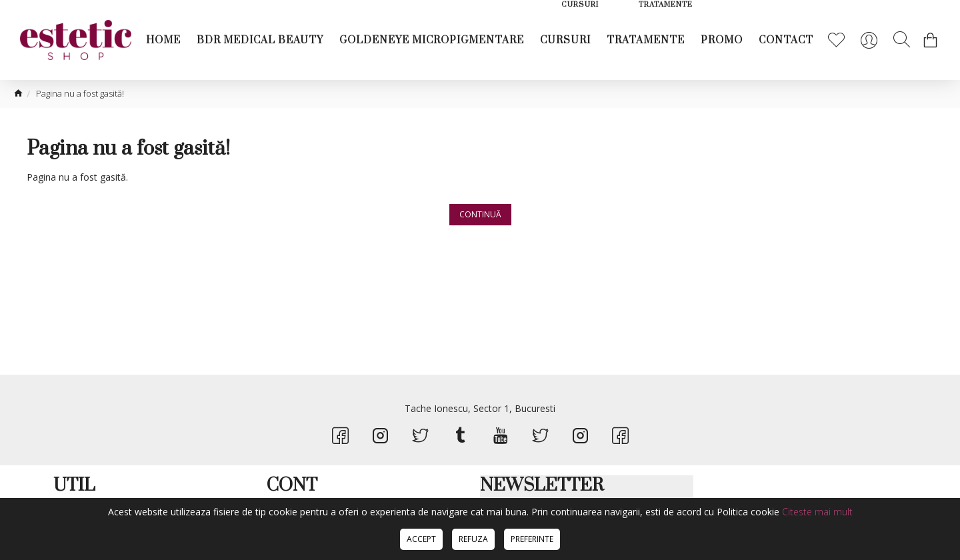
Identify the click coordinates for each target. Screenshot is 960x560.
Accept (421, 539)
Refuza (473, 539)
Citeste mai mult (817, 512)
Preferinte (532, 539)
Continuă (480, 214)
